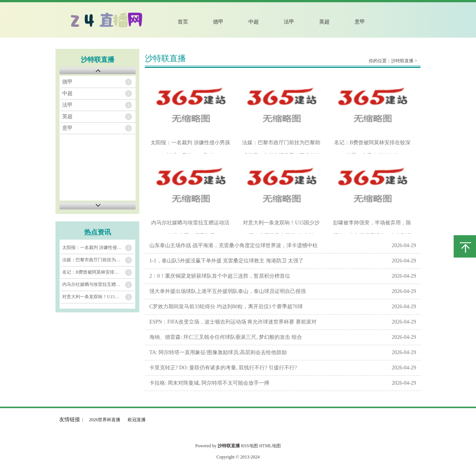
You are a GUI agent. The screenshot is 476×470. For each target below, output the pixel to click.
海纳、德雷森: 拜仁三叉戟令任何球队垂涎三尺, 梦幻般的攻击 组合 (226, 337)
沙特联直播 (402, 61)
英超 (324, 22)
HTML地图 (270, 446)
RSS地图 (249, 446)
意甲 (360, 22)
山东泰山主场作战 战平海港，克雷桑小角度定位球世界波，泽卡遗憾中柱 (234, 245)
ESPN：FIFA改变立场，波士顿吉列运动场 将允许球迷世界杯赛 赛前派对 (233, 322)
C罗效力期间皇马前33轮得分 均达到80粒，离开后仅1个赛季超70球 (226, 307)
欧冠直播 (137, 420)
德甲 (218, 22)
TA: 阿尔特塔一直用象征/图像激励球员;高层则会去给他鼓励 (218, 352)
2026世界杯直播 (105, 420)
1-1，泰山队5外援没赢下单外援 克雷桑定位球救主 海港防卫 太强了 (226, 261)
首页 (183, 22)
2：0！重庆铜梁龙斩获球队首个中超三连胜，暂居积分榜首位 (220, 276)
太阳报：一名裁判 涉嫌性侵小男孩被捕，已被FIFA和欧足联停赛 (98, 247)
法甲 (289, 22)
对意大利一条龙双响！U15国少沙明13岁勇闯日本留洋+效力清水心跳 (98, 297)
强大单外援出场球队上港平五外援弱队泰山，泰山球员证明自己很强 (228, 291)
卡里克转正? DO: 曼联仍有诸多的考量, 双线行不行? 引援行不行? (223, 368)
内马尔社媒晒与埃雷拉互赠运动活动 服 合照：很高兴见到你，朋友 (98, 284)
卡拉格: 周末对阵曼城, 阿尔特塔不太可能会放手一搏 (209, 383)
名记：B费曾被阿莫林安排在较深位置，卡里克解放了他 (98, 272)
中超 (254, 22)
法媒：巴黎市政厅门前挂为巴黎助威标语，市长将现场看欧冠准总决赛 (98, 260)
